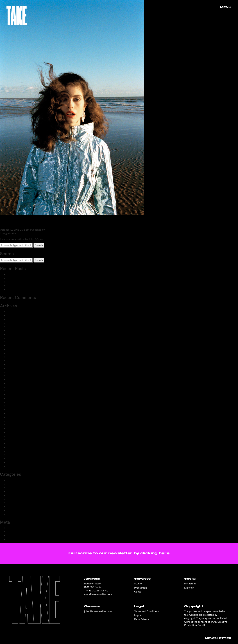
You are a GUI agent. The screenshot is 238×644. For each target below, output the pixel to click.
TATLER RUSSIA (23, 222)
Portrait (12, 499)
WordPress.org (16, 539)
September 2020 (17, 410)
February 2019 (15, 459)
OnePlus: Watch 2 (17, 286)
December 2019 (16, 432)
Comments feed (16, 535)
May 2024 (13, 327)
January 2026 (15, 312)
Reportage (13, 507)
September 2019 (16, 444)
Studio (138, 584)
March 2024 (14, 331)
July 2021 (13, 380)
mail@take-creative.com (98, 594)
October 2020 (15, 406)
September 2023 (17, 338)
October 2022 (15, 364)
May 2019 (13, 451)
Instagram (190, 584)
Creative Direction (18, 484)
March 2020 (14, 428)
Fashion (12, 488)
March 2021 (14, 391)
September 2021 (16, 376)
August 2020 (15, 413)
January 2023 (15, 353)
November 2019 (16, 436)
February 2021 (15, 395)
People (11, 495)
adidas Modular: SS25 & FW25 (25, 278)
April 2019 (13, 455)
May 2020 (13, 421)
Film (10, 491)
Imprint (138, 615)
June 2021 (13, 383)
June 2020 (13, 417)
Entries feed (14, 532)
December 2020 (16, 402)
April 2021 (13, 387)
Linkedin (189, 588)
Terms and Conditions (147, 611)
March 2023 (14, 346)
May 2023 (13, 342)
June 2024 (13, 323)
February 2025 (16, 319)
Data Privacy (142, 619)
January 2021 (15, 398)
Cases (138, 592)
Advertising (14, 480)
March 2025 (14, 315)
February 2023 (16, 349)
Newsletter (218, 638)
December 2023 (16, 334)
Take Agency (53, 230)
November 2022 (16, 361)
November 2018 (16, 466)
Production (13, 503)
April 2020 (13, 425)
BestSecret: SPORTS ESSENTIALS (27, 274)
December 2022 (16, 357)
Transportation (16, 514)
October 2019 (15, 440)
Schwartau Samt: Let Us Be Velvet (27, 282)
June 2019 (13, 447)
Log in (11, 528)
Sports (11, 510)
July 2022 (13, 372)
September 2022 (17, 368)
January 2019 (15, 462)
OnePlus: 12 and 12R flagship (24, 289)
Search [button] (39, 245)
